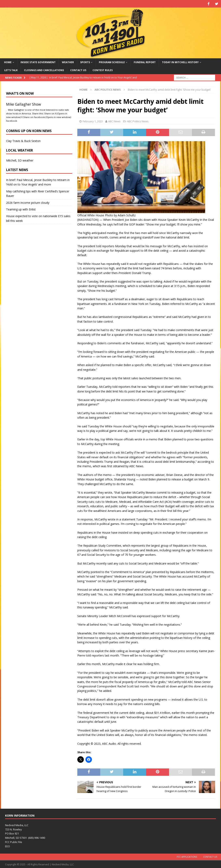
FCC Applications (187, 856)
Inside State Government (38, 62)
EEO (8, 846)
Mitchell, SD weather (20, 160)
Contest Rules (103, 70)
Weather (68, 62)
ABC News (114, 121)
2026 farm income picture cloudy (28, 202)
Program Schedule (112, 62)
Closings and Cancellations (44, 70)
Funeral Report (145, 62)
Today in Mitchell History (180, 62)
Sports (85, 62)
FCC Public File (14, 842)
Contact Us (78, 70)
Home (8, 62)
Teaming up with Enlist (21, 209)
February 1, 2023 (93, 121)
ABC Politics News (138, 121)
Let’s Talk (11, 70)
